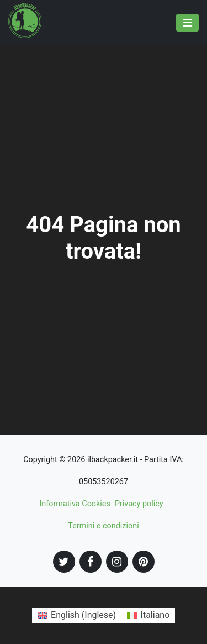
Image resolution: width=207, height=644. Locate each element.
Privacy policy (139, 504)
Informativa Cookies (75, 504)
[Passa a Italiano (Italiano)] (148, 615)
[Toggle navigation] (187, 23)
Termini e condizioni (103, 526)
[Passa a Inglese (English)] (77, 615)
